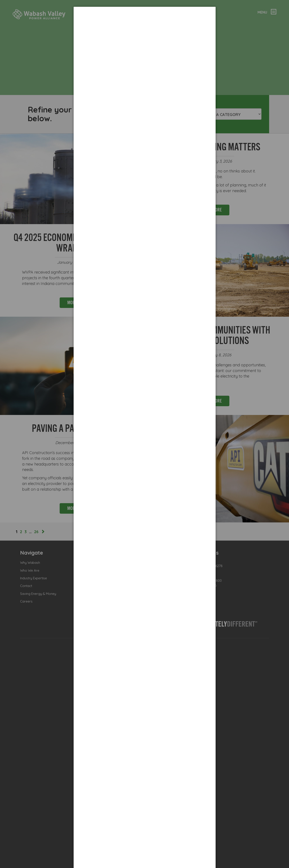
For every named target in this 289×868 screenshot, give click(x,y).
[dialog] (145, 23)
